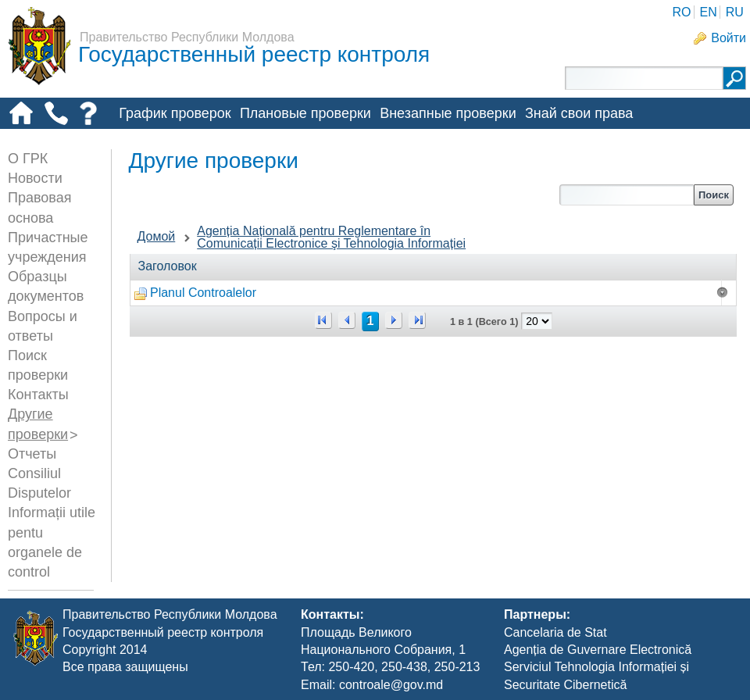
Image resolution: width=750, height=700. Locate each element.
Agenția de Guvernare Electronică (598, 650)
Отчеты (32, 454)
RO (681, 12)
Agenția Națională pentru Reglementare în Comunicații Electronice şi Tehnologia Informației (331, 237)
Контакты (38, 395)
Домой (157, 236)
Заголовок (168, 266)
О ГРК (28, 159)
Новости (35, 178)
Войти (729, 38)
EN (708, 12)
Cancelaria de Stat (555, 632)
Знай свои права (579, 113)
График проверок (175, 113)
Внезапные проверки (448, 113)
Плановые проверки (305, 113)
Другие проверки (173, 139)
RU (735, 12)
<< (323, 320)
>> (417, 320)
